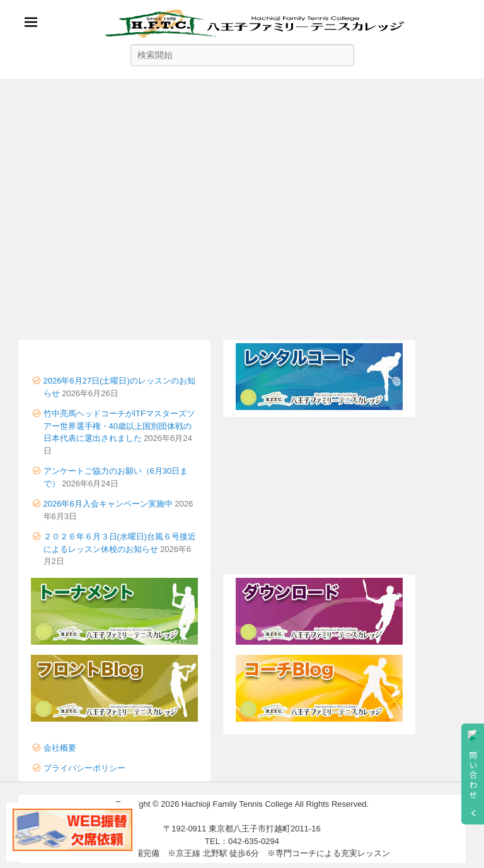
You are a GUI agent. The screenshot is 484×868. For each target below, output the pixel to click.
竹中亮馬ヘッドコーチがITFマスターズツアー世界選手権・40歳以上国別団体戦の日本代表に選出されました (119, 426)
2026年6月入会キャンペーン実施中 (108, 504)
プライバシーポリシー (84, 768)
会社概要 (60, 748)
